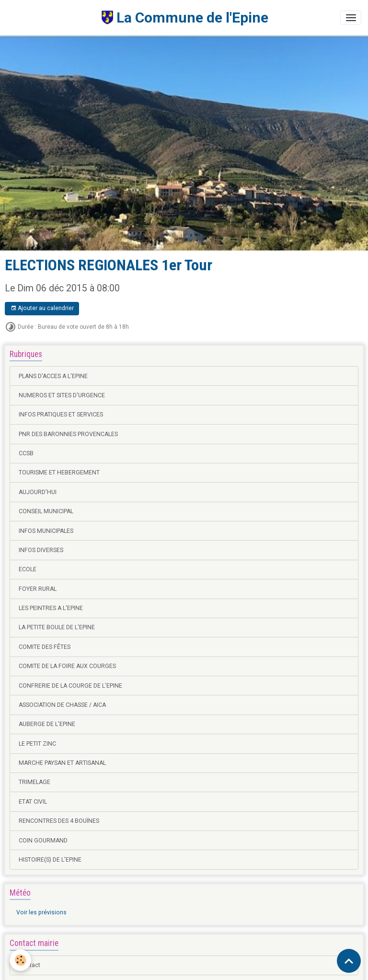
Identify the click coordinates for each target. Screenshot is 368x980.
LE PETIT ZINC (37, 744)
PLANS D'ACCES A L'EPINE (53, 376)
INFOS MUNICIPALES (46, 531)
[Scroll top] (349, 961)
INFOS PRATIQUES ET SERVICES (61, 415)
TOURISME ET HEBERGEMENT (59, 473)
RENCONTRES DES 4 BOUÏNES (59, 821)
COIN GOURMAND (43, 841)
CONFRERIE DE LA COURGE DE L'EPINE (70, 686)
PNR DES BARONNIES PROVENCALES (68, 434)
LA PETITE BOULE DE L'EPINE (57, 627)
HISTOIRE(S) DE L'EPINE (50, 860)
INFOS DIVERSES (41, 550)
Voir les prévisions (41, 912)
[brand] (138, 17)
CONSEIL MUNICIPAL (46, 511)
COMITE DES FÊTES (45, 647)
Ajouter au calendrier (42, 308)
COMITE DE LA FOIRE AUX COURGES (67, 666)
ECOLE (28, 569)
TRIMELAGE (34, 782)
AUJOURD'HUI (38, 492)
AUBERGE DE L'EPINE (47, 724)
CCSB (26, 453)
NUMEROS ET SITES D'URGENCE (62, 395)
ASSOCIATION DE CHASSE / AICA (62, 705)
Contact (29, 965)
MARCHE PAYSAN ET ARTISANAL (62, 763)
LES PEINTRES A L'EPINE (51, 608)
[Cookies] (20, 960)
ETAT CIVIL (33, 802)
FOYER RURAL (38, 589)
